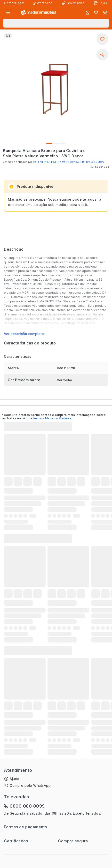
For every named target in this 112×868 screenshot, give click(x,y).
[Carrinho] (105, 13)
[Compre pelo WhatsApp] (43, 3)
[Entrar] (87, 13)
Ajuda (15, 779)
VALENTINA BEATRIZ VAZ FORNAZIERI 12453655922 (69, 162)
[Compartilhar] (102, 55)
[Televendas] (74, 3)
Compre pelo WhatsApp (30, 785)
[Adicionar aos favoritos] (102, 39)
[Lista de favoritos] (96, 13)
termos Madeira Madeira (52, 418)
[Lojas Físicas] (101, 3)
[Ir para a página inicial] (39, 13)
